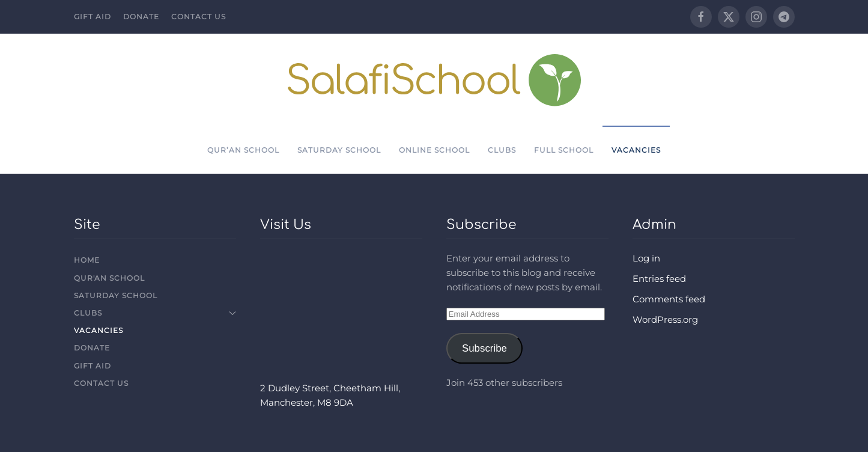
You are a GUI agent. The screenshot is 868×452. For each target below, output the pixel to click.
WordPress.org (665, 319)
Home (87, 260)
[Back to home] (434, 80)
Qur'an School (109, 278)
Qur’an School (243, 150)
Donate (141, 17)
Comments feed (669, 299)
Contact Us (199, 17)
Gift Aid (93, 17)
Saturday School (339, 150)
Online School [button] (434, 150)
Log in (646, 258)
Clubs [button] (502, 150)
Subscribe (484, 348)
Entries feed (659, 279)
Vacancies (636, 150)
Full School (564, 150)
